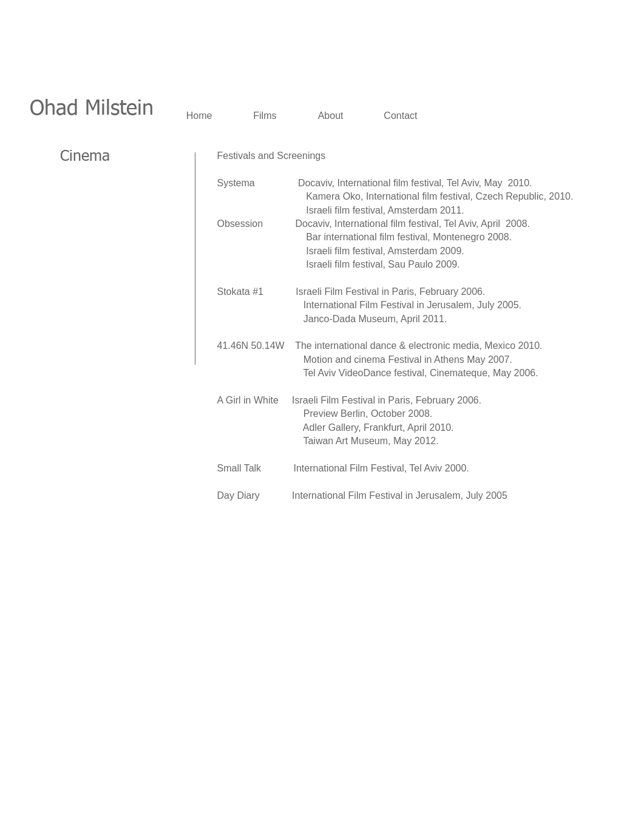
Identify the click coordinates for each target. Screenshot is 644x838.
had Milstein (99, 109)
